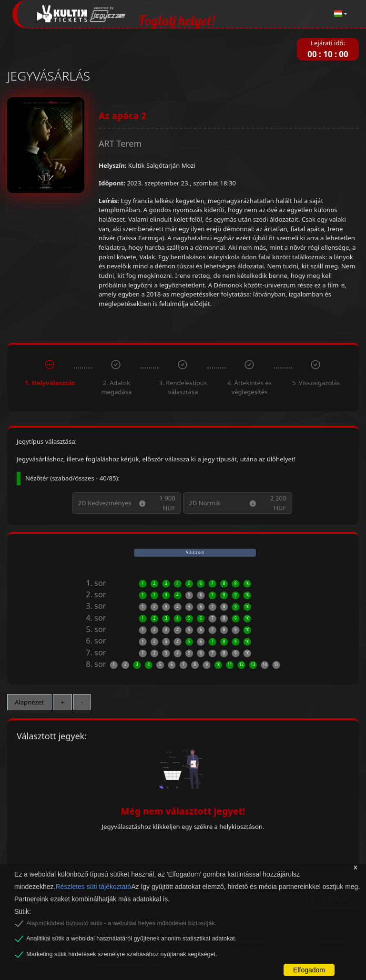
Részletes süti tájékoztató (93, 887)
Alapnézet (29, 702)
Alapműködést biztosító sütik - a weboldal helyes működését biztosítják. (121, 923)
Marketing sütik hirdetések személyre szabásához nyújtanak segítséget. (122, 954)
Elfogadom (309, 970)
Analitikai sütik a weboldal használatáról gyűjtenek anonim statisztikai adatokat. (131, 939)
